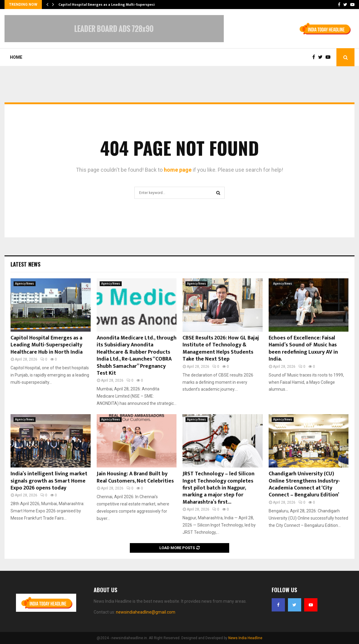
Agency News (25, 284)
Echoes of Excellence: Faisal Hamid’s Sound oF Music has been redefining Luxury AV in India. (303, 349)
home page (178, 170)
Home (16, 57)
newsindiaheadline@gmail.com (146, 612)
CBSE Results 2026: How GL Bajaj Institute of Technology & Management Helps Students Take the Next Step (221, 349)
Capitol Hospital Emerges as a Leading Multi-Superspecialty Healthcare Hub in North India (47, 345)
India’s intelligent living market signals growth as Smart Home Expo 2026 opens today (49, 481)
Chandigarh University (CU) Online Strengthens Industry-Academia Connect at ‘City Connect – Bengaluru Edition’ (304, 484)
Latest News (25, 264)
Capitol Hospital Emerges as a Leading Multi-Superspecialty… (111, 5)
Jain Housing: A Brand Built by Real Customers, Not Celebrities (135, 477)
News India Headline (245, 638)
